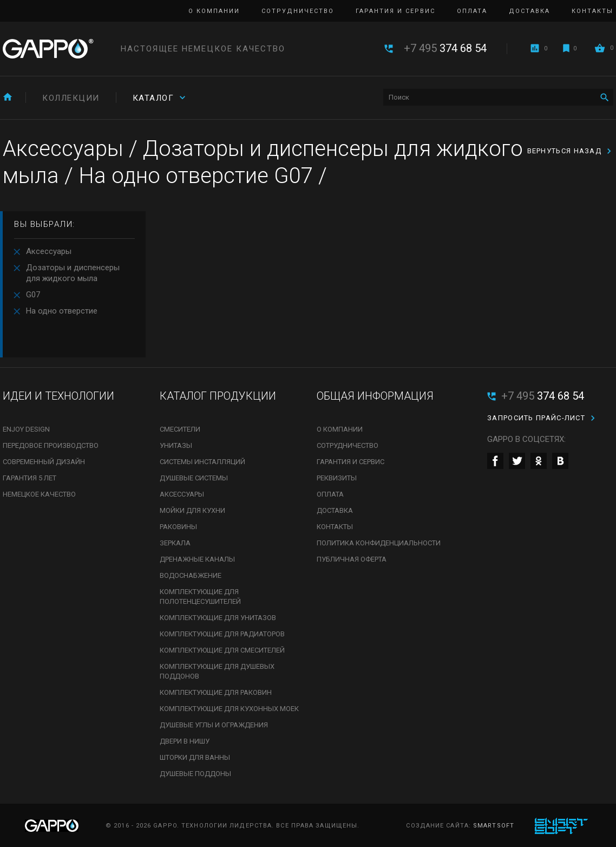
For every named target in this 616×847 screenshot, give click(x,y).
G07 (33, 295)
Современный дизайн (44, 462)
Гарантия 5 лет (30, 478)
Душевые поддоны (195, 774)
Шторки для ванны (195, 757)
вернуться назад (565, 151)
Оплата (472, 11)
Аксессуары (49, 251)
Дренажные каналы (197, 559)
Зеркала (175, 543)
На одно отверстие (62, 311)
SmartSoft (494, 826)
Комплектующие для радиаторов (222, 634)
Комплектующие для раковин (216, 692)
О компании (214, 11)
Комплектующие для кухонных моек (229, 709)
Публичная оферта (352, 559)
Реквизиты (337, 478)
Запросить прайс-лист (536, 418)
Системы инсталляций (202, 462)
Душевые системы (194, 478)
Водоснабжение (191, 575)
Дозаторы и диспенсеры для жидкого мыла (73, 273)
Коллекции (71, 98)
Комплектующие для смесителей (222, 650)
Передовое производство (51, 445)
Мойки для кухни (192, 510)
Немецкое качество (39, 494)
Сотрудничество (298, 11)
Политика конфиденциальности (379, 543)
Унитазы (176, 445)
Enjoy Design (26, 429)
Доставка (529, 11)
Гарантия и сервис (395, 11)
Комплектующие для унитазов (218, 618)
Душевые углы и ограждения (214, 725)
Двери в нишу (185, 741)
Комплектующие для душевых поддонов (217, 671)
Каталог (153, 98)
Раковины (178, 527)
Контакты (592, 11)
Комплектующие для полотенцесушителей (200, 597)
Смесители (180, 429)
